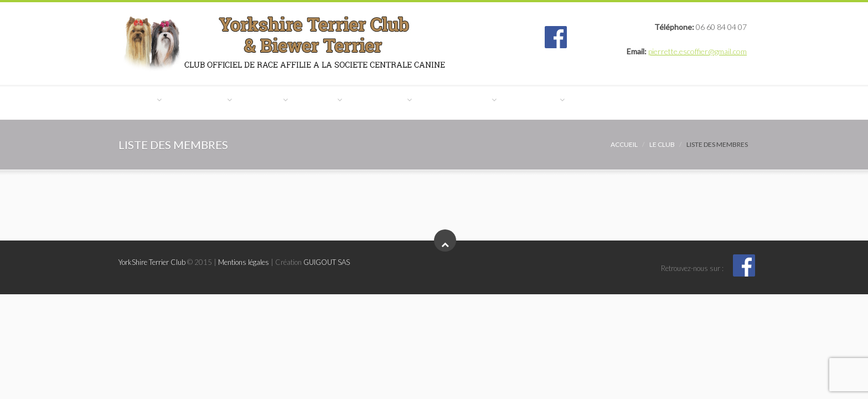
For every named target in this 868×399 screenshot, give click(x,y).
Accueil (624, 144)
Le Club (147, 103)
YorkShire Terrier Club (152, 262)
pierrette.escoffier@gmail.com (697, 51)
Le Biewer (301, 103)
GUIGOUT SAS (327, 262)
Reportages (639, 103)
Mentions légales (244, 262)
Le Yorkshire (222, 103)
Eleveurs (373, 103)
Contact (148, 140)
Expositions (452, 103)
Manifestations (546, 103)
